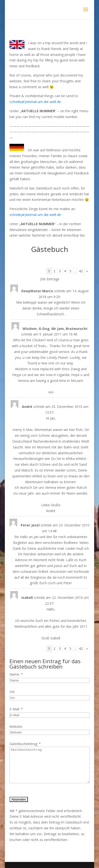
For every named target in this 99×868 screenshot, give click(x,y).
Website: (16, 726)
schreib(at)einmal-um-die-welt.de (35, 102)
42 (81, 271)
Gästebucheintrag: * (25, 744)
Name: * (16, 674)
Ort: (12, 692)
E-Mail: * (16, 709)
